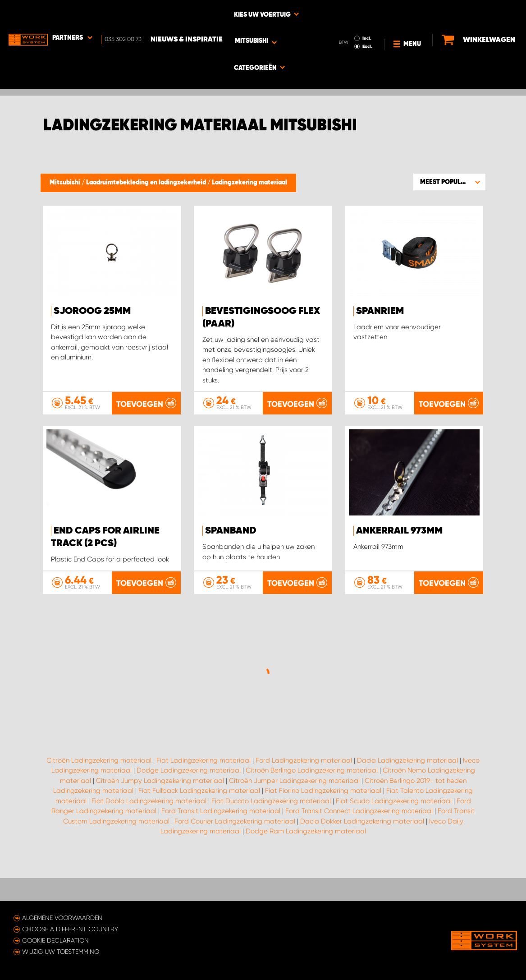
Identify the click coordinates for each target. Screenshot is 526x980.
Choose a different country (70, 929)
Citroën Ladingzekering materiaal (99, 801)
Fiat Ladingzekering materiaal (204, 801)
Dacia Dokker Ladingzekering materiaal (362, 862)
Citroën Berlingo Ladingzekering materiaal (312, 811)
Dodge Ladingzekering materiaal (189, 811)
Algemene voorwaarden (62, 918)
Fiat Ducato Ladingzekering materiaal (271, 842)
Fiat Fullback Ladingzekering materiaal (199, 832)
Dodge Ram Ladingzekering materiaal (306, 872)
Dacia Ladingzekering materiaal (407, 801)
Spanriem (380, 311)
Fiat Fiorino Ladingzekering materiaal (323, 832)
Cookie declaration (55, 940)
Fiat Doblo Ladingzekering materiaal (149, 842)
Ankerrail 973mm (399, 531)
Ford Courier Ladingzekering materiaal (235, 862)
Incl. (366, 13)
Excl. (367, 21)
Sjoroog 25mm (92, 311)
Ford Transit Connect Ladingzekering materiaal (359, 852)
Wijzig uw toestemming (61, 952)
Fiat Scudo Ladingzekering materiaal (394, 842)
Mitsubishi (66, 183)
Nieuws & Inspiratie (187, 14)
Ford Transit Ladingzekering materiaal (221, 852)
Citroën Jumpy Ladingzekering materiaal (160, 821)
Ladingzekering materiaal (249, 183)
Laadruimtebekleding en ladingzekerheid (147, 183)
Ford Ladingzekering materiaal (304, 801)
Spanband (231, 531)
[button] (449, 182)
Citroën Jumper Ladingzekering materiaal (294, 821)
